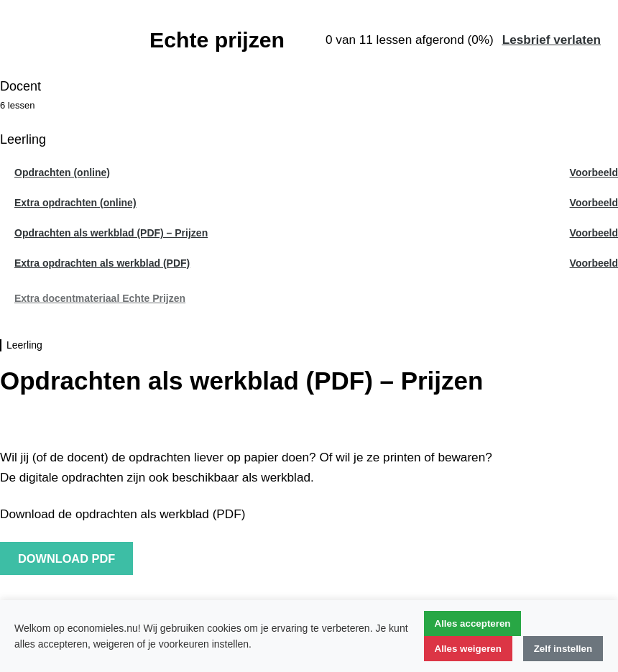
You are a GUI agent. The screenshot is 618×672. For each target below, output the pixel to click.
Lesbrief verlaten (552, 40)
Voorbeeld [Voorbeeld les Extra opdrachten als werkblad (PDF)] (594, 263)
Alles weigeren (468, 649)
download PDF (66, 558)
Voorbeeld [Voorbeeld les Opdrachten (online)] (594, 172)
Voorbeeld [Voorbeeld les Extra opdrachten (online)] (594, 203)
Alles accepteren (473, 623)
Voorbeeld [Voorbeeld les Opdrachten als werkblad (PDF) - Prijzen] (594, 233)
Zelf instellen (563, 649)
